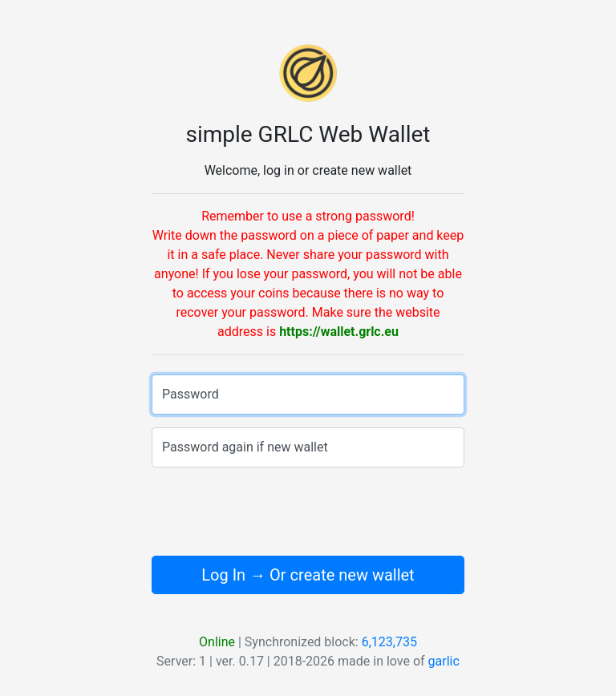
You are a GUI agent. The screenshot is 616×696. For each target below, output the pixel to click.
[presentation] (308, 512)
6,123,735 (389, 642)
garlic (444, 661)
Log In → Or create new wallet (308, 575)
